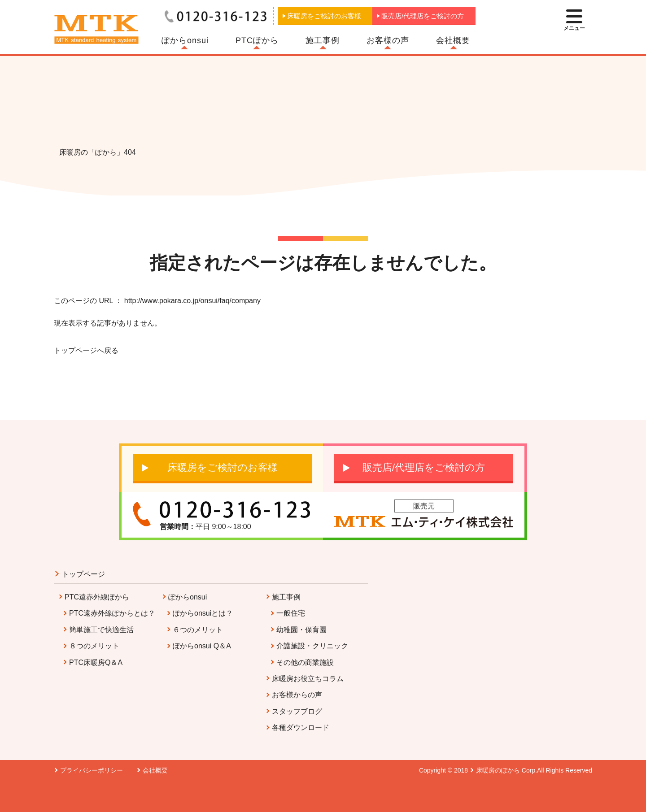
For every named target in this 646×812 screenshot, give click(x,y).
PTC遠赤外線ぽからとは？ (112, 613)
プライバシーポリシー (92, 770)
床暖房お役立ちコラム (308, 679)
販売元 (424, 506)
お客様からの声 (297, 695)
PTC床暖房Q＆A (96, 662)
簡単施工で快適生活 (101, 630)
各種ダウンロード (301, 727)
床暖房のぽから (498, 770)
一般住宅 (291, 613)
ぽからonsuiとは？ (203, 613)
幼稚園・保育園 (301, 630)
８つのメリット (94, 646)
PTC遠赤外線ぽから (97, 597)
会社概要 (453, 40)
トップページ (83, 574)
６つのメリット (198, 630)
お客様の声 (388, 40)
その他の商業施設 (305, 662)
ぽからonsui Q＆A (202, 646)
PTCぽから (257, 40)
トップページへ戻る (86, 350)
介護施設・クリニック (312, 646)
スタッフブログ (297, 711)
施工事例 (323, 40)
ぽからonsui (185, 40)
